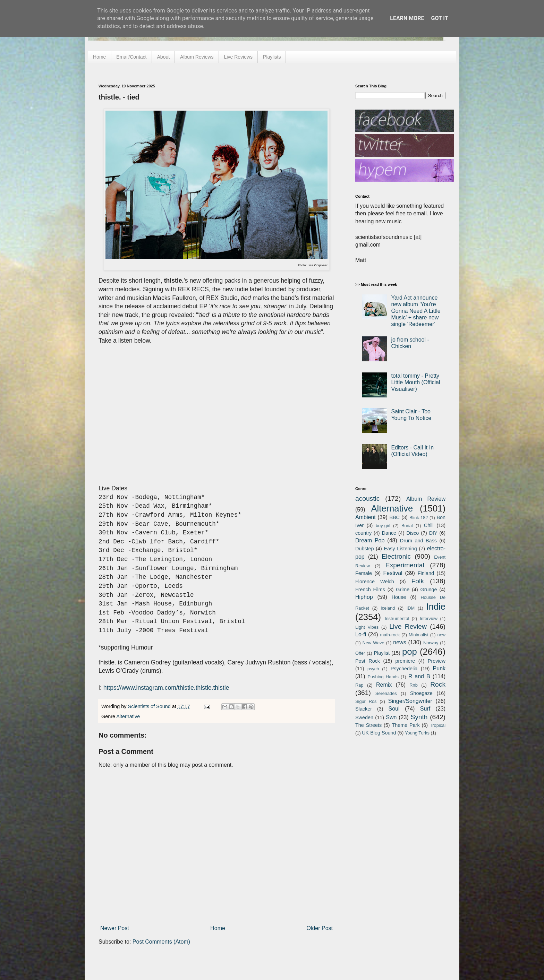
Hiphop (364, 597)
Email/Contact (131, 57)
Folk (418, 581)
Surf (425, 709)
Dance (389, 533)
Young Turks (417, 733)
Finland (426, 573)
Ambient (365, 517)
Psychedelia (404, 669)
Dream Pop (370, 540)
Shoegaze (421, 693)
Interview (429, 618)
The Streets (368, 725)
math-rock (390, 635)
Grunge (429, 590)
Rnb (413, 685)
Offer (360, 653)
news (399, 642)
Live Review (408, 626)
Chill (429, 525)
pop (410, 652)
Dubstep (365, 549)
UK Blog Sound (379, 733)
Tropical (438, 725)
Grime (403, 590)
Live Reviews (238, 57)
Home (99, 57)
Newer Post (115, 928)
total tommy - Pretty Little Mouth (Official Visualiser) (415, 382)
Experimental (405, 565)
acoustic (367, 498)
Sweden (364, 717)
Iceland (388, 608)
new (441, 635)
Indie (436, 607)
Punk (439, 668)
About (164, 57)
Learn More (407, 18)
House (399, 597)
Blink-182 (419, 518)
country (363, 533)
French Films (370, 590)
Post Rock (368, 661)
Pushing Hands (383, 677)
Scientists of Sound (150, 706)
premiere (405, 661)
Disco (413, 533)
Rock (438, 684)
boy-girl (383, 526)
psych (373, 669)
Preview (437, 661)
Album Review (426, 499)
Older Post (320, 928)
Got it (439, 18)
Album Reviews (197, 57)
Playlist (382, 653)
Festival (393, 573)
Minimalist (419, 635)
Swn (391, 717)
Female (364, 573)
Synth (419, 717)
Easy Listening (401, 549)
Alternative (128, 716)
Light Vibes (367, 627)
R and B (419, 676)
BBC (394, 517)
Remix (384, 685)
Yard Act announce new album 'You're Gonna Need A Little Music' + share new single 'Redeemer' (416, 311)
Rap (359, 685)
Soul (394, 709)
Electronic (396, 556)
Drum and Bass (418, 541)
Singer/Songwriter (410, 701)
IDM (411, 608)
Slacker (364, 709)
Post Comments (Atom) (161, 942)
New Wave (373, 643)
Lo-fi (361, 634)
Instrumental (397, 618)
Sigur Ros (366, 701)
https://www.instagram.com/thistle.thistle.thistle (166, 688)
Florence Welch (375, 582)
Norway (431, 643)
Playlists (272, 57)
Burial (407, 526)
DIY (433, 533)
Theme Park (406, 725)
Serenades (386, 693)
